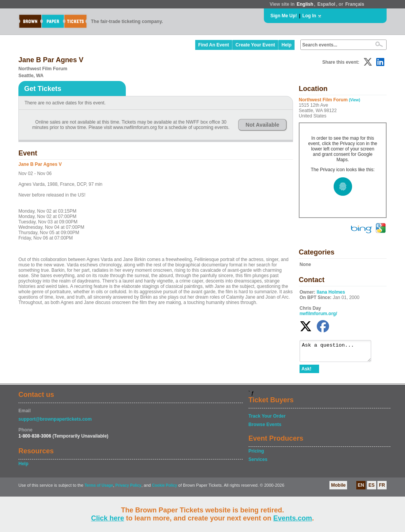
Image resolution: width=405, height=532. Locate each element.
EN (361, 489)
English (305, 4)
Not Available (262, 125)
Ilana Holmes (331, 292)
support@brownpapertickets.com (55, 423)
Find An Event (214, 45)
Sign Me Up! (284, 16)
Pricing (256, 454)
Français (355, 4)
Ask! (306, 372)
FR (382, 489)
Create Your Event (255, 45)
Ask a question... (339, 353)
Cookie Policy (165, 489)
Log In (309, 16)
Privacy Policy (128, 489)
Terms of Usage (99, 489)
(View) (355, 100)
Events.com (293, 518)
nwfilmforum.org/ (318, 314)
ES (372, 489)
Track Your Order (267, 420)
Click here (107, 518)
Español (327, 4)
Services (258, 463)
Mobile (338, 489)
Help (286, 45)
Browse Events (265, 428)
